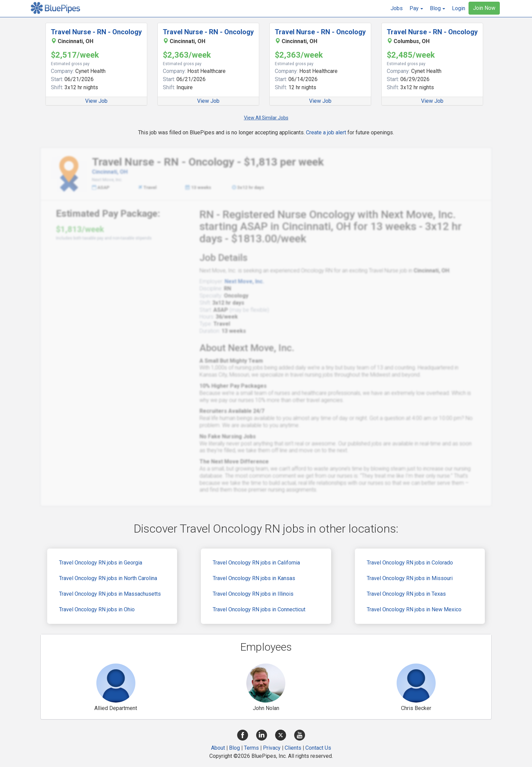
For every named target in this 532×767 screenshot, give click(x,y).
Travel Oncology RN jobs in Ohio (97, 609)
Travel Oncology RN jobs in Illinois (253, 594)
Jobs (397, 8)
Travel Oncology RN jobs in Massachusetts (110, 594)
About (218, 748)
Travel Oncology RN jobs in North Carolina (108, 578)
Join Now (484, 8)
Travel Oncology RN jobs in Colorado (410, 563)
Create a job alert (326, 132)
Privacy (272, 748)
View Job (96, 101)
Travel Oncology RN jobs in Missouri (410, 578)
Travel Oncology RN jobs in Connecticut (259, 609)
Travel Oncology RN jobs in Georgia (101, 563)
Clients (293, 748)
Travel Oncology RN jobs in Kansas (254, 578)
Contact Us (318, 748)
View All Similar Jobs (266, 118)
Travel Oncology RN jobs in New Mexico (414, 609)
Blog (234, 748)
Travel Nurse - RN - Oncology (96, 32)
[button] (416, 8)
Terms (251, 748)
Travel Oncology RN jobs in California (256, 563)
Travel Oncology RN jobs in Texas (406, 594)
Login (459, 8)
